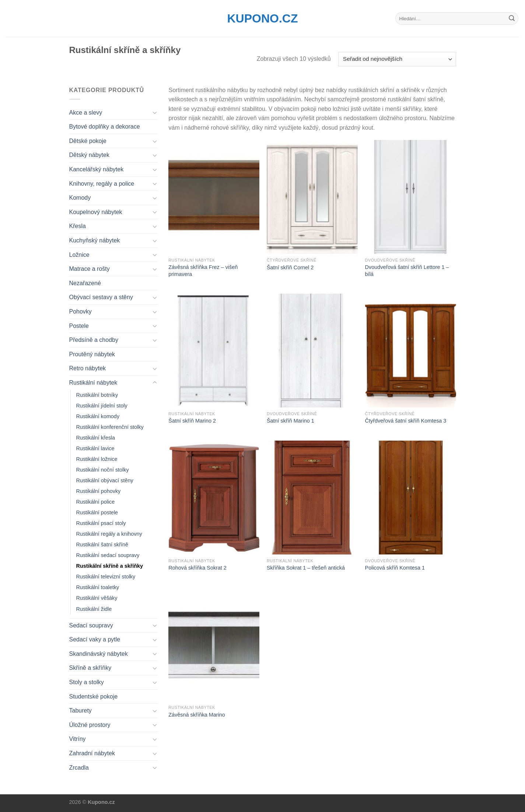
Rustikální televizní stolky (106, 577)
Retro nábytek (88, 368)
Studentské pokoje (94, 696)
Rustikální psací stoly (101, 523)
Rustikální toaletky (98, 587)
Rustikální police (96, 502)
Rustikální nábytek (93, 383)
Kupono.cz (263, 18)
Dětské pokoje (88, 141)
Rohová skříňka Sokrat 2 (197, 568)
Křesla (78, 226)
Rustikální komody (98, 416)
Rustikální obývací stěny (105, 480)
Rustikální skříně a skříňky (110, 566)
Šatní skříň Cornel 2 (290, 267)
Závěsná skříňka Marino (197, 715)
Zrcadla (79, 768)
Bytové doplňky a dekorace (105, 127)
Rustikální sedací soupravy (108, 555)
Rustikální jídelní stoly (102, 406)
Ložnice (79, 255)
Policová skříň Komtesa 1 (395, 568)
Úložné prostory (90, 725)
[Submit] (512, 18)
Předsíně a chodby (94, 340)
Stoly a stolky (87, 682)
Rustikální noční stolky (103, 470)
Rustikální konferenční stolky (110, 427)
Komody (80, 198)
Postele (79, 326)
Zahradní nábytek (92, 753)
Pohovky (80, 311)
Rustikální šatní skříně (102, 545)
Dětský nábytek (89, 155)
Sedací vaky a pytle (95, 639)
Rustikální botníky (97, 395)
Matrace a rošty (90, 269)
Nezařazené (85, 283)
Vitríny (78, 739)
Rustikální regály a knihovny (109, 534)
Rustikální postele (97, 512)
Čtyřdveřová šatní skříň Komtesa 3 (406, 421)
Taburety (80, 710)
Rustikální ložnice (97, 459)
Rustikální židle (94, 609)
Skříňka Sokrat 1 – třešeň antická (306, 568)
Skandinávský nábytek (99, 654)
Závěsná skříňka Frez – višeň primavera (203, 271)
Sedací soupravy (91, 625)
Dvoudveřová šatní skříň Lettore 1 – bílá (407, 271)
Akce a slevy (86, 113)
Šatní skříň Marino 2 (192, 421)
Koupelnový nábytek (96, 212)
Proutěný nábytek (92, 354)
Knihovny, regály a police (102, 184)
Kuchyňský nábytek (95, 240)
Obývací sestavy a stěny (101, 297)
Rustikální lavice (95, 448)
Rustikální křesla (96, 438)
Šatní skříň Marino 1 (290, 421)
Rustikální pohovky (99, 491)
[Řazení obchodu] (397, 59)
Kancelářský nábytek (97, 169)
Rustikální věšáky (97, 598)
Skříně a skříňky (90, 668)
